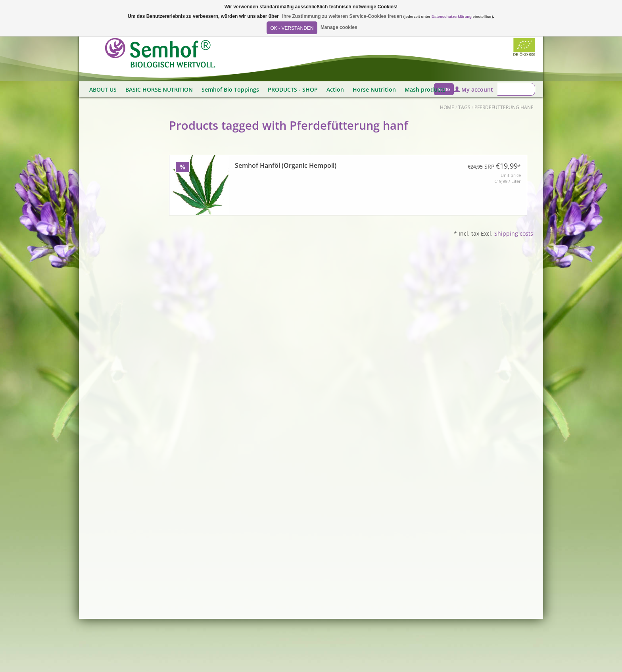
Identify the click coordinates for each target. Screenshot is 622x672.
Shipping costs (514, 233)
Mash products (425, 89)
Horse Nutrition (374, 89)
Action (335, 89)
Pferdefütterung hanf (504, 107)
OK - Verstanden (292, 28)
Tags (464, 107)
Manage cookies (339, 27)
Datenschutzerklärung (452, 16)
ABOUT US (103, 89)
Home (447, 107)
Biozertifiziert (524, 47)
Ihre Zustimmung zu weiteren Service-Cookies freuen (342, 16)
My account (474, 89)
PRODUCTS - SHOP (293, 89)
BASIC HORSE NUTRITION (159, 89)
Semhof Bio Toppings (230, 89)
